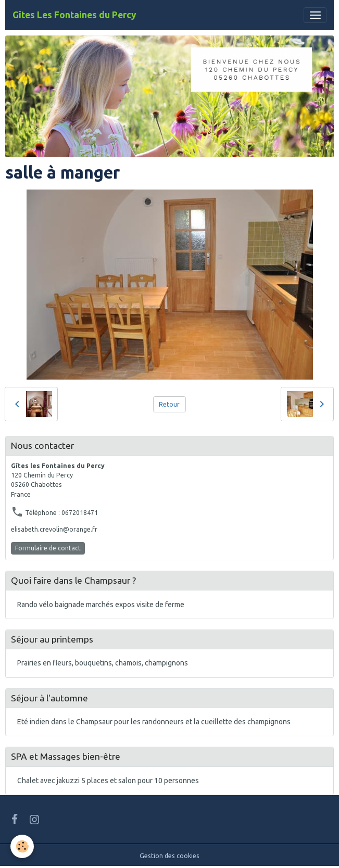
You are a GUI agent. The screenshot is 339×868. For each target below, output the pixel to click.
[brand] (74, 15)
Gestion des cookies (169, 856)
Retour (169, 404)
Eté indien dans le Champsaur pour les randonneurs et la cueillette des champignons (154, 722)
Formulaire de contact (48, 548)
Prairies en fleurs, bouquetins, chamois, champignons (103, 663)
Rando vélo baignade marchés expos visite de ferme (101, 605)
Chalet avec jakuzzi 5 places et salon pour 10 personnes (108, 781)
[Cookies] (22, 846)
